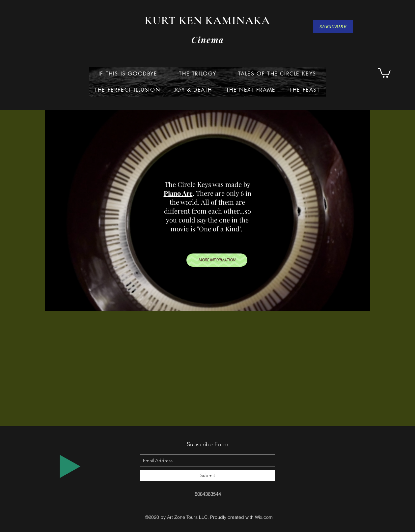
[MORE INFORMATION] (217, 260)
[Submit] (207, 475)
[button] (384, 72)
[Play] (70, 466)
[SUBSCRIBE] (333, 26)
